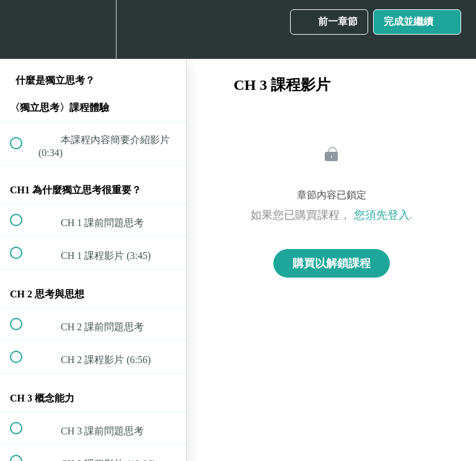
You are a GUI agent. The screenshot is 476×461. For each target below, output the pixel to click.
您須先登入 (382, 215)
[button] (23, 29)
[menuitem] (93, 29)
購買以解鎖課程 (332, 263)
